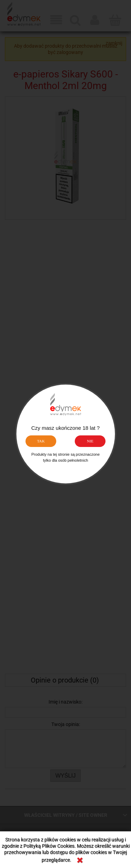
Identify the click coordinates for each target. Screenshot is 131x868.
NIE (90, 441)
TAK (41, 441)
